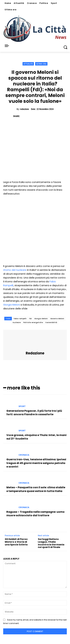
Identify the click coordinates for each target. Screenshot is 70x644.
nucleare (17, 322)
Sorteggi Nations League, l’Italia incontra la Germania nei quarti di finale (51, 543)
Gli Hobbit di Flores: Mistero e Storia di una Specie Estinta (16, 542)
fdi (30, 319)
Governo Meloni (57, 319)
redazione (24, 109)
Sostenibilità (51, 322)
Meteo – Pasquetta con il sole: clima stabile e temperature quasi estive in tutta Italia (36, 489)
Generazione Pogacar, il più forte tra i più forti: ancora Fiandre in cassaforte (34, 413)
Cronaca (24, 455)
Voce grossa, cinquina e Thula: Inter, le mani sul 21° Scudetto (36, 437)
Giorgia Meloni (12, 305)
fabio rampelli (20, 319)
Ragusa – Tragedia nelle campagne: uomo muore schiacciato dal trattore (35, 514)
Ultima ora (41, 64)
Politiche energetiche (33, 322)
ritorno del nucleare (15, 270)
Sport (22, 406)
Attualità (28, 64)
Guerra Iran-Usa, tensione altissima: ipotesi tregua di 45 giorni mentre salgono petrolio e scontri (36, 463)
